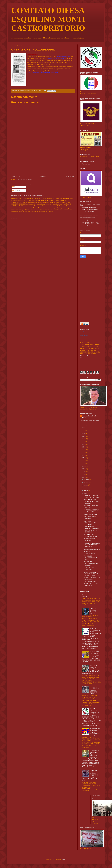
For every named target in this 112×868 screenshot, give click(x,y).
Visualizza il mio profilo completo (90, 421)
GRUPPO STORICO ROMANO (89, 540)
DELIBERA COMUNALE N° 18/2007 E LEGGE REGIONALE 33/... (92, 580)
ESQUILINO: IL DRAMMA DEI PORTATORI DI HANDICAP (92, 530)
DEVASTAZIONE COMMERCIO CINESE (91, 535)
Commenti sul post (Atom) (24, 180)
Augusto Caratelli (84, 332)
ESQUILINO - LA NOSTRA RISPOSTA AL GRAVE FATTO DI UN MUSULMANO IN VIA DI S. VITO (91, 776)
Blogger (64, 859)
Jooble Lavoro (86, 164)
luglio (86, 493)
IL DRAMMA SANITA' (90, 514)
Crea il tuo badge (84, 336)
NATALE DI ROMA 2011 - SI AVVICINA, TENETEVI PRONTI (95, 690)
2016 (84, 455)
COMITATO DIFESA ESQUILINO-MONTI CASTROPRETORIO (48, 19)
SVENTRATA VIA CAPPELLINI (89, 569)
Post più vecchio (70, 176)
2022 (84, 439)
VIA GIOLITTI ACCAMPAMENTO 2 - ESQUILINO (91, 564)
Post (14, 187)
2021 (84, 442)
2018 (84, 450)
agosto (86, 491)
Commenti (16, 190)
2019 (84, 447)
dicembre (87, 480)
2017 (84, 452)
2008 (84, 477)
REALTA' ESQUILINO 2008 (92, 549)
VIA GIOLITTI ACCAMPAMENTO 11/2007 (90, 558)
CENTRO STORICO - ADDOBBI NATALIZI (93, 611)
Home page (43, 176)
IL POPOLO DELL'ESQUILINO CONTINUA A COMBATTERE (90, 524)
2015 (84, 458)
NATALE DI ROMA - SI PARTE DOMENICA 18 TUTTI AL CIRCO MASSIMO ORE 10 (91, 670)
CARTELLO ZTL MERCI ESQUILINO (91, 585)
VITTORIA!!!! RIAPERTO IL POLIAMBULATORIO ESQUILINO (92, 545)
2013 (84, 464)
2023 (84, 436)
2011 (84, 469)
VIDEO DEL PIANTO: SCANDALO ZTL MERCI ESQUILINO (92, 502)
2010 (84, 472)
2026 (84, 428)
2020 (84, 444)
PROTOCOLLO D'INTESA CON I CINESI (91, 511)
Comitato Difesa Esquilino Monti (90, 417)
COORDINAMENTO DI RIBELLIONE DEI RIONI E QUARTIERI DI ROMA (90, 210)
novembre (87, 482)
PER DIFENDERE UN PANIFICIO (90, 518)
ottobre (86, 485)
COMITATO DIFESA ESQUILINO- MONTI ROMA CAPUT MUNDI (91, 574)
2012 (84, 466)
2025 (84, 431)
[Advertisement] (43, 160)
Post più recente (16, 176)
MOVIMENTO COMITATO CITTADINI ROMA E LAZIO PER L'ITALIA (90, 224)
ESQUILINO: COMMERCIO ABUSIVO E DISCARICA (92, 496)
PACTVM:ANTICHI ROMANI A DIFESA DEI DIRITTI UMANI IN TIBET (95, 732)
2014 (84, 461)
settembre (87, 488)
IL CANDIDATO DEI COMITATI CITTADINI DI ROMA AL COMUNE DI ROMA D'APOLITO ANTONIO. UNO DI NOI (91, 657)
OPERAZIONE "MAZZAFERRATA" (90, 553)
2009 (84, 474)
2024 (84, 433)
